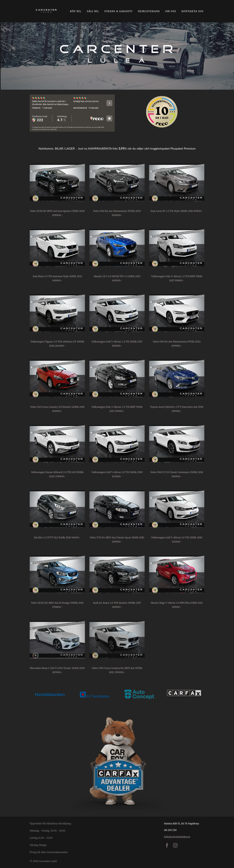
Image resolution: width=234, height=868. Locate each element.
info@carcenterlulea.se (177, 837)
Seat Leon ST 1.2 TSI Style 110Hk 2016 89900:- (177, 211)
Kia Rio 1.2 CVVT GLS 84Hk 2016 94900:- (57, 537)
